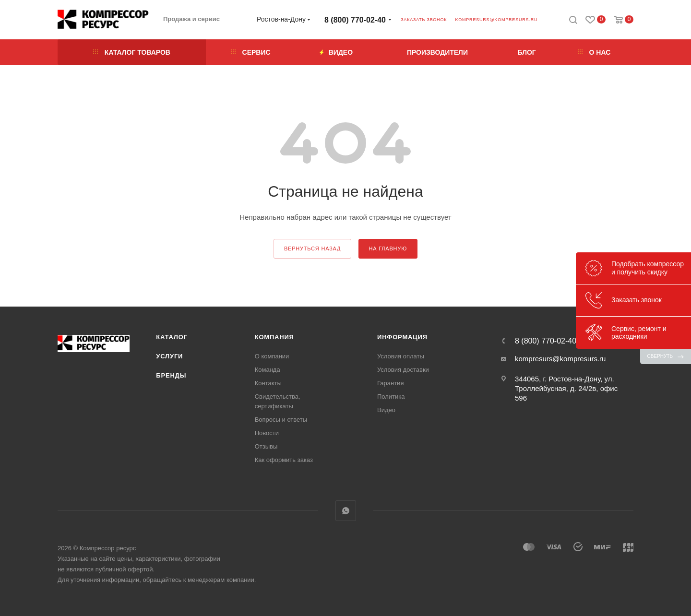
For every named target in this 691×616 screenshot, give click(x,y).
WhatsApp (346, 511)
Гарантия (390, 383)
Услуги (169, 356)
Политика (391, 397)
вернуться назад (312, 249)
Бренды (171, 375)
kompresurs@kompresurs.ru (496, 20)
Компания (274, 337)
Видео (386, 410)
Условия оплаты (401, 356)
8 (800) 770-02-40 (355, 20)
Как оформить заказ (284, 460)
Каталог (172, 337)
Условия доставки (403, 370)
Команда (268, 370)
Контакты (268, 383)
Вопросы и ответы (281, 420)
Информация (402, 337)
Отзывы (266, 446)
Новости (267, 433)
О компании (272, 356)
